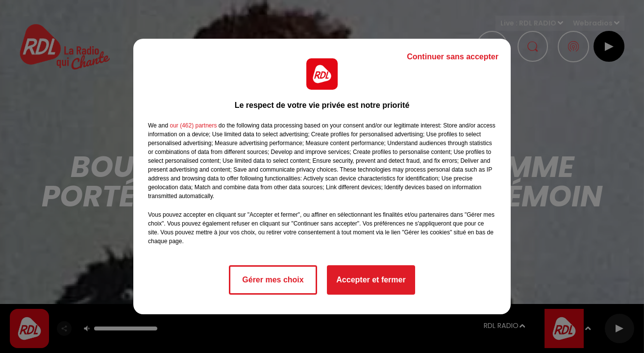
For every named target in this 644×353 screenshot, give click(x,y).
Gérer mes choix (273, 280)
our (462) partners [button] (193, 126)
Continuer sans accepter (453, 57)
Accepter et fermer (371, 280)
